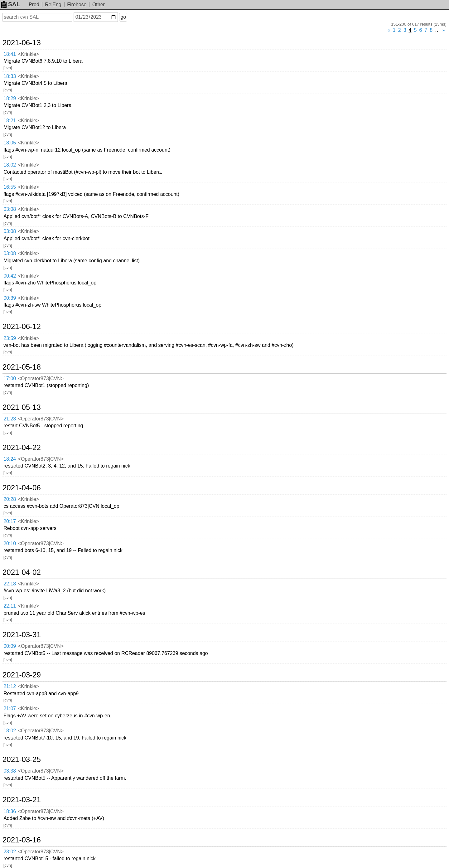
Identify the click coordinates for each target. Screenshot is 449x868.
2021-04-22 (22, 448)
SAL (11, 4)
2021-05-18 (22, 367)
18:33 (10, 76)
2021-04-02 (22, 572)
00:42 (10, 276)
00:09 (10, 646)
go (123, 17)
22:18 (10, 584)
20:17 (10, 521)
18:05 (10, 143)
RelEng (53, 5)
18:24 (10, 459)
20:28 (10, 499)
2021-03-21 (22, 800)
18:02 (10, 165)
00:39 (10, 298)
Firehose (77, 5)
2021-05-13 (22, 407)
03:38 (10, 771)
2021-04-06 (22, 488)
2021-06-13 (22, 43)
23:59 (10, 338)
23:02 (10, 852)
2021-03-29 (22, 675)
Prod (34, 5)
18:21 (10, 121)
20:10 (10, 543)
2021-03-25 (22, 759)
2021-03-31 (22, 635)
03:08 (10, 209)
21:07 (10, 708)
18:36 (10, 811)
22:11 (10, 606)
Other (99, 5)
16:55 (10, 187)
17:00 (10, 378)
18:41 (10, 54)
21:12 (10, 686)
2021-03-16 (22, 840)
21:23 (10, 419)
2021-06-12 (22, 327)
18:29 (10, 98)
